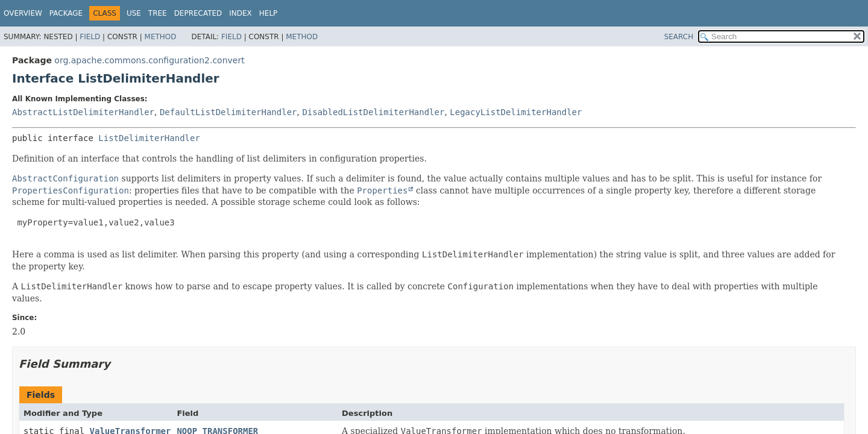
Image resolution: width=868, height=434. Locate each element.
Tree (158, 13)
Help (269, 13)
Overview (23, 13)
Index (241, 13)
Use (134, 13)
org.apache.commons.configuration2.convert (149, 60)
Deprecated (198, 13)
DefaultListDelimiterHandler (228, 112)
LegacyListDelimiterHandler (516, 112)
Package (66, 13)
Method (161, 37)
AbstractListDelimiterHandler (83, 112)
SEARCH (679, 37)
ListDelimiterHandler (149, 138)
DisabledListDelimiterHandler (373, 112)
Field (90, 37)
